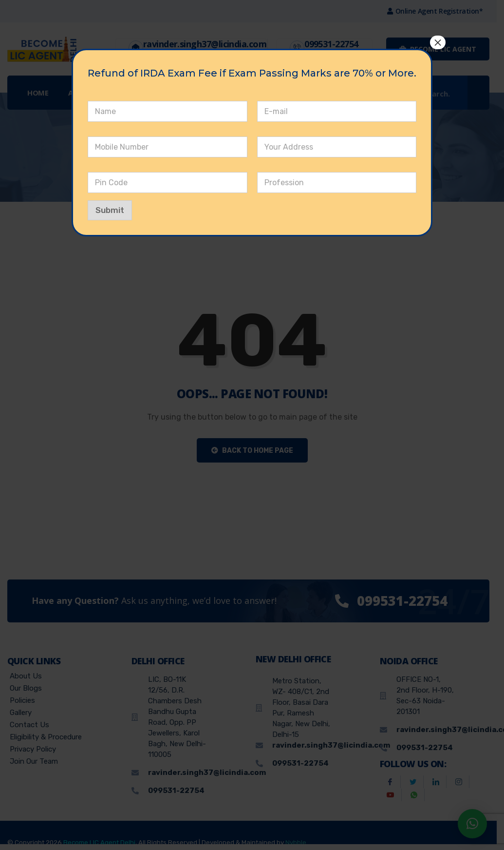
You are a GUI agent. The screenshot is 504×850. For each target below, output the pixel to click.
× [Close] (438, 42)
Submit (110, 210)
